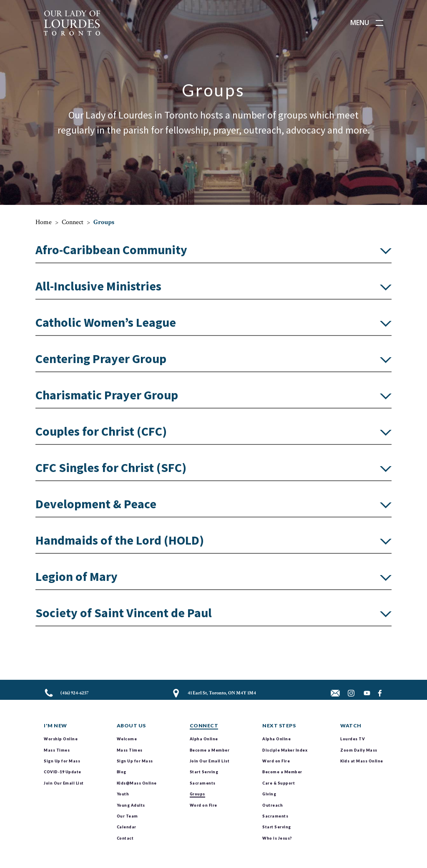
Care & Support (279, 783)
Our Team (127, 816)
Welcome (127, 739)
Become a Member (210, 750)
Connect (73, 222)
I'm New (55, 725)
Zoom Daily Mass (359, 750)
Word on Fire (203, 805)
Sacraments (203, 783)
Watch (351, 725)
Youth (123, 794)
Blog (122, 772)
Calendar (127, 827)
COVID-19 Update (63, 772)
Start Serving (204, 772)
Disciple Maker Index (285, 750)
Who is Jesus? (277, 838)
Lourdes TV (353, 739)
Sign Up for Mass (62, 761)
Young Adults (131, 805)
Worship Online (61, 739)
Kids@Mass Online (137, 783)
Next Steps (279, 725)
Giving (269, 794)
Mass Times (57, 750)
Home (44, 222)
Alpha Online (204, 739)
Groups (197, 794)
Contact (125, 838)
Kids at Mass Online (362, 761)
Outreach (273, 805)
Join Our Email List (64, 783)
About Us (131, 725)
